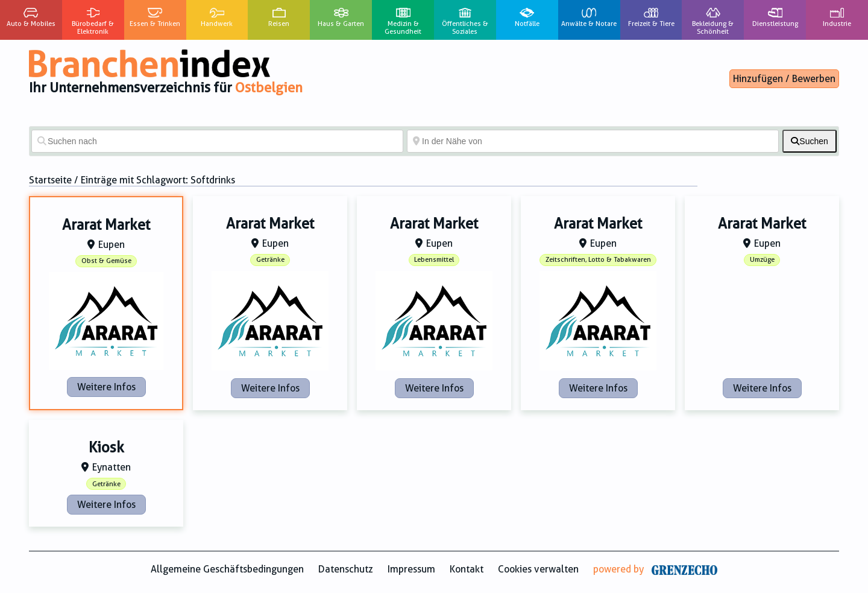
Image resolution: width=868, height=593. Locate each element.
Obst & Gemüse (106, 261)
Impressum (411, 569)
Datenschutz (346, 569)
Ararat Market (106, 225)
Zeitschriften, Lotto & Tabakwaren (598, 260)
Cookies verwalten (538, 569)
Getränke (270, 260)
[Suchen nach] (217, 141)
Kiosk (106, 448)
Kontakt (467, 569)
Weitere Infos (106, 387)
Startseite (50, 180)
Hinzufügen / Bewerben (784, 79)
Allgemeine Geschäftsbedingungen (227, 569)
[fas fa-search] (810, 141)
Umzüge (762, 260)
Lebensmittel (434, 260)
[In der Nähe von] (593, 141)
